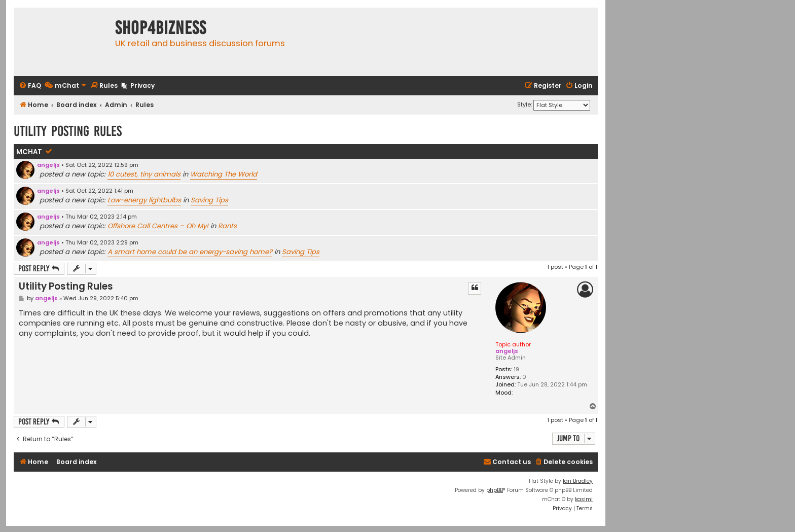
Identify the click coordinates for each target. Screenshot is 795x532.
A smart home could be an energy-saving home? (190, 252)
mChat (29, 152)
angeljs (48, 165)
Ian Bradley (578, 481)
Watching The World (224, 174)
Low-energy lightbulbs (144, 200)
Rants (227, 226)
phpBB (495, 490)
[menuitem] (30, 86)
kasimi (584, 499)
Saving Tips (209, 200)
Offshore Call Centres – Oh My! (158, 226)
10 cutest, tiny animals (144, 174)
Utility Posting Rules (68, 131)
